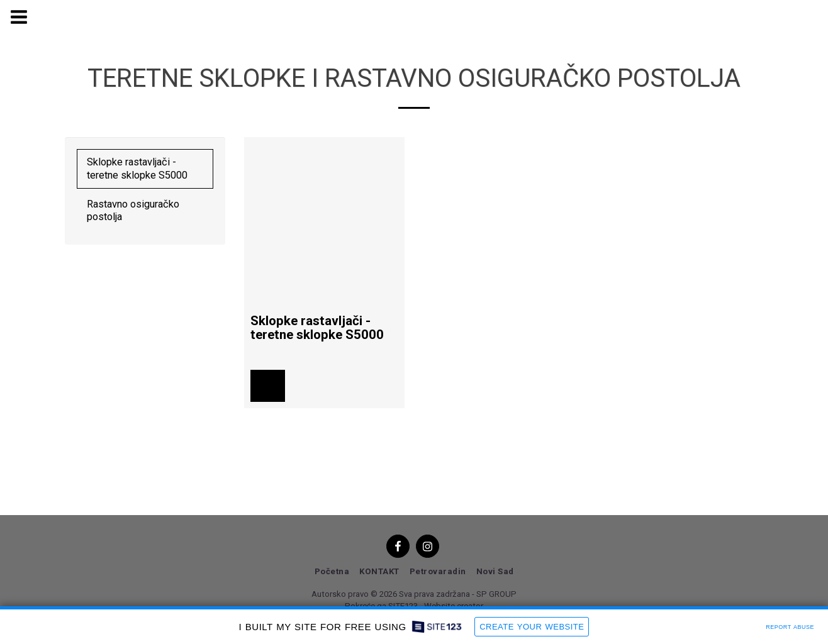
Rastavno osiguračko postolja (133, 211)
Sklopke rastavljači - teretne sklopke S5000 (137, 169)
